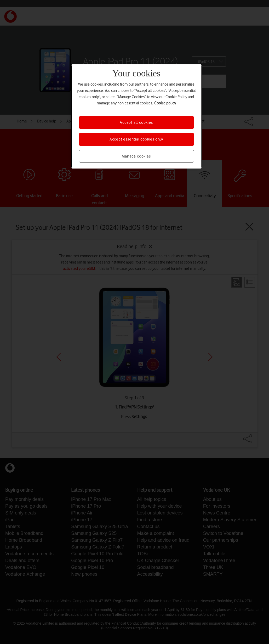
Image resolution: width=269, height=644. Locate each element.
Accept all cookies (136, 122)
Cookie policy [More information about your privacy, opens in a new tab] (165, 103)
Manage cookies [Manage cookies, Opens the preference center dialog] (136, 156)
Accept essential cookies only (136, 139)
